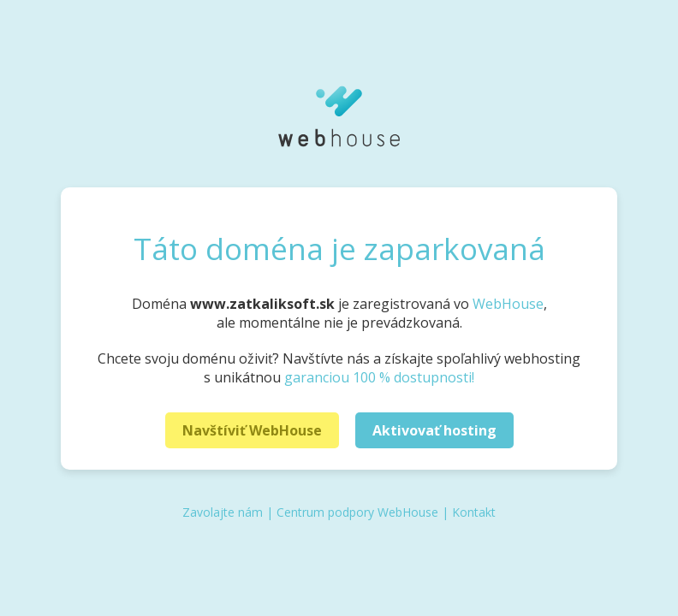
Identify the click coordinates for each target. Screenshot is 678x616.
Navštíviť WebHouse (252, 430)
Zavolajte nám (223, 512)
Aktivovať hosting (434, 430)
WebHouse (508, 304)
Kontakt (474, 512)
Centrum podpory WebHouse (357, 512)
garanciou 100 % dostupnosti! (379, 377)
